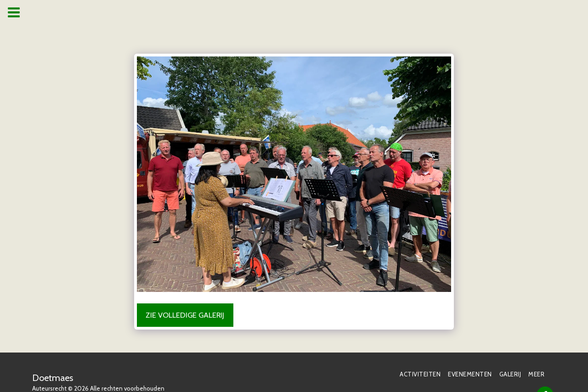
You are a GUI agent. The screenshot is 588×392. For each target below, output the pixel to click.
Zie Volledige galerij (185, 315)
